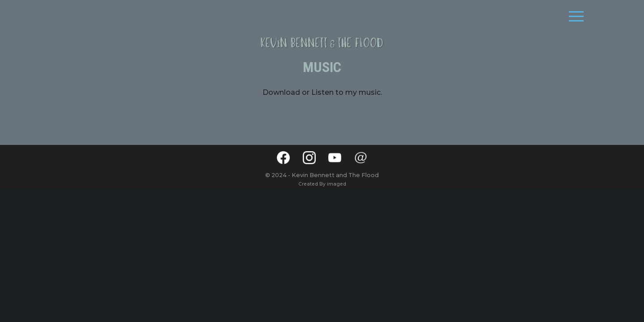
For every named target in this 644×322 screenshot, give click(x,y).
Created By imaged (322, 184)
